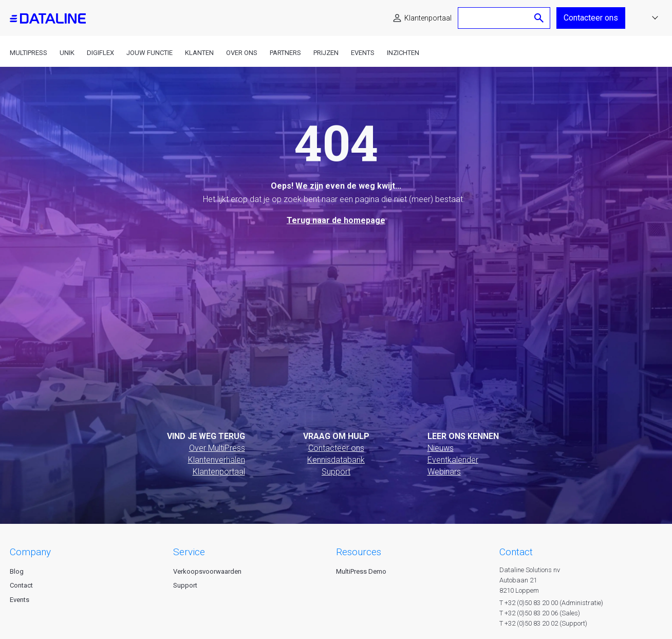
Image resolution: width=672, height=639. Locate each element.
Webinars (444, 472)
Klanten (199, 53)
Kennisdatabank (336, 460)
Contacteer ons (591, 18)
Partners (285, 53)
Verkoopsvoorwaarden (207, 571)
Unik (67, 53)
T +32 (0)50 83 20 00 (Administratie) (551, 603)
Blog (17, 571)
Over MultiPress (217, 448)
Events (363, 53)
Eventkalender (453, 460)
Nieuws (441, 448)
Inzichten (403, 53)
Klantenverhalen (217, 460)
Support (336, 472)
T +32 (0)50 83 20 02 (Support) (543, 623)
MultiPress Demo (361, 571)
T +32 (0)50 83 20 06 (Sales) (540, 613)
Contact (21, 585)
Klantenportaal (428, 18)
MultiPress (29, 53)
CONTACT (516, 552)
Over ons (242, 53)
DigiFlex (100, 53)
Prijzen (326, 53)
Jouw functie (150, 53)
